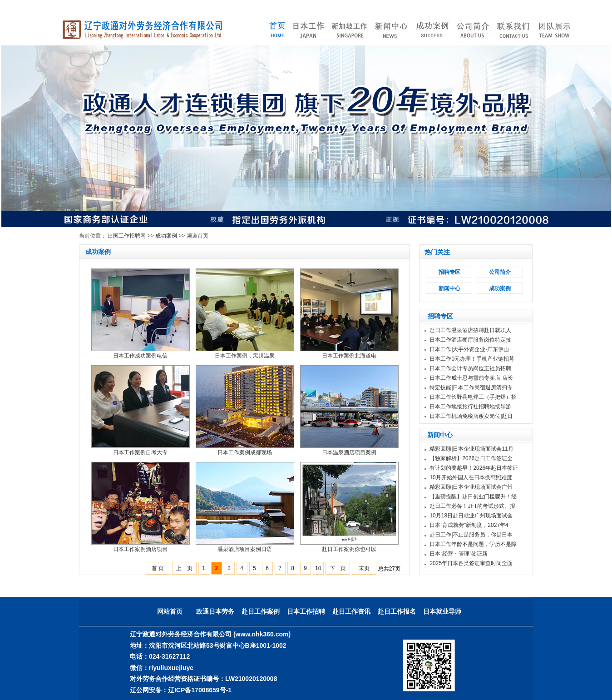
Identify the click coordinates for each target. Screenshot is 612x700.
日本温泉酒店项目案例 (349, 452)
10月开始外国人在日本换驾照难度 (471, 477)
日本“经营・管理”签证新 (459, 554)
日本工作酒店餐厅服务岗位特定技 (470, 340)
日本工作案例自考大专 (140, 452)
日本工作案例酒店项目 (140, 549)
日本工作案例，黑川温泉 (245, 356)
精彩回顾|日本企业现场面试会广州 (471, 487)
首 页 (158, 568)
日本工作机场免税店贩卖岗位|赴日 (471, 416)
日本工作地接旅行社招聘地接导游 (470, 407)
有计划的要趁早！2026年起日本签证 (474, 468)
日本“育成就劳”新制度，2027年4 (469, 525)
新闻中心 (449, 288)
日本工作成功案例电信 (140, 356)
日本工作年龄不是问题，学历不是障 (473, 544)
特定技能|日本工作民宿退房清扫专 (471, 387)
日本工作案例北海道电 (349, 356)
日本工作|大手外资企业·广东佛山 (469, 349)
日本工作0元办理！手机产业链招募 (472, 359)
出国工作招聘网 (127, 236)
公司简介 (500, 272)
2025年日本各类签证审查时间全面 (471, 563)
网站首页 (170, 611)
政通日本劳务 (215, 611)
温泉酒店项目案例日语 (245, 549)
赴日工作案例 (261, 611)
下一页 (338, 568)
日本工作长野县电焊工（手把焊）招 (473, 397)
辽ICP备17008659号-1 (200, 690)
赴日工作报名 (397, 611)
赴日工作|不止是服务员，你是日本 (471, 535)
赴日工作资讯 (351, 611)
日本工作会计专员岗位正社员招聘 (470, 368)
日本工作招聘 (306, 611)
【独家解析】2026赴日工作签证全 (471, 458)
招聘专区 (449, 272)
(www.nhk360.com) (262, 634)
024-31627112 (169, 656)
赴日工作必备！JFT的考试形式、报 (472, 506)
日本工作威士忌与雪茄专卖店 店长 (471, 378)
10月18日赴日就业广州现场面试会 (471, 516)
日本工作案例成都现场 (245, 452)
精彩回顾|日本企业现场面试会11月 (471, 449)
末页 (364, 568)
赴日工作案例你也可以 (349, 549)
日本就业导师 (442, 611)
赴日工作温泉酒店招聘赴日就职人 (470, 330)
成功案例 (166, 236)
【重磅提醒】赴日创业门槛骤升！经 (473, 496)
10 (318, 568)
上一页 (184, 568)
